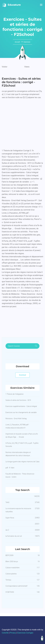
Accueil (18, 42)
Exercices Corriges (25, 633)
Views (27, 67)
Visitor (5, 67)
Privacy (13, 633)
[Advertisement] (22, 123)
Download (22, 375)
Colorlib (5, 633)
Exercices (27, 42)
